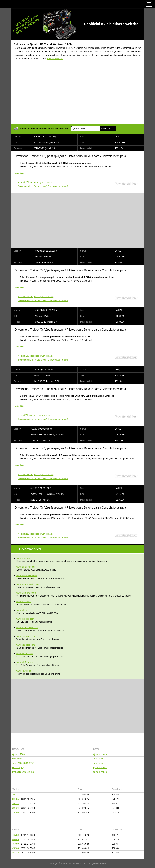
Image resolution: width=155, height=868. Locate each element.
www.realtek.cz (24, 602)
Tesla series (99, 759)
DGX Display (18, 768)
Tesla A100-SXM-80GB (23, 763)
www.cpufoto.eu (24, 671)
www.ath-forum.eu (25, 662)
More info (19, 173)
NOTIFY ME (108, 129)
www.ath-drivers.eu (25, 567)
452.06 (15, 848)
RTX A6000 (18, 759)
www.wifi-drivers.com (26, 593)
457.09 (15, 844)
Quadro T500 (18, 754)
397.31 (15, 795)
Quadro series (100, 754)
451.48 (15, 853)
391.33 (15, 804)
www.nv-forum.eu (55, 59)
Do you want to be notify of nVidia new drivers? (44, 129)
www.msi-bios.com (25, 619)
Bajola (103, 863)
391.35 (15, 799)
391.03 (15, 812)
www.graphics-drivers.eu (28, 584)
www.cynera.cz (24, 558)
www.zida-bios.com (26, 645)
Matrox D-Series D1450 (23, 772)
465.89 (15, 835)
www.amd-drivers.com (27, 575)
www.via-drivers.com (26, 636)
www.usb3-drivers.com (27, 628)
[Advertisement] (77, 94)
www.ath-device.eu (25, 610)
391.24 (15, 808)
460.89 (15, 839)
